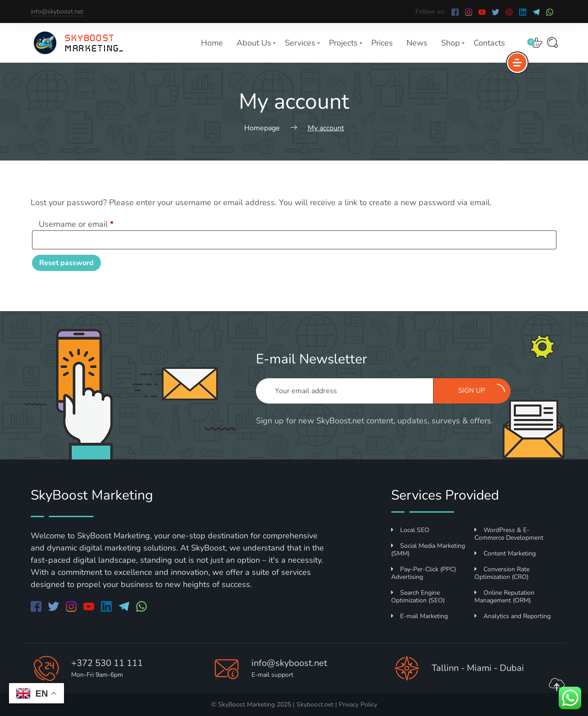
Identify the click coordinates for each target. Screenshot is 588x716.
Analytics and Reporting (513, 616)
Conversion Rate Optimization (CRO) (502, 573)
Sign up (482, 390)
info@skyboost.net (57, 11)
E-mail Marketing (419, 616)
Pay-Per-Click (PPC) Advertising (424, 573)
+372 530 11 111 (107, 663)
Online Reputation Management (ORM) (504, 597)
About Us (254, 43)
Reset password (66, 263)
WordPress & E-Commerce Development (509, 534)
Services (300, 43)
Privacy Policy (358, 705)
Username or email (76, 224)
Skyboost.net (315, 705)
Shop (451, 43)
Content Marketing (505, 553)
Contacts (489, 43)
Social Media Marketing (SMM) (428, 550)
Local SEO (410, 530)
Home (212, 43)
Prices (382, 43)
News (417, 43)
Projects (343, 43)
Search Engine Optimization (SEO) (418, 597)
